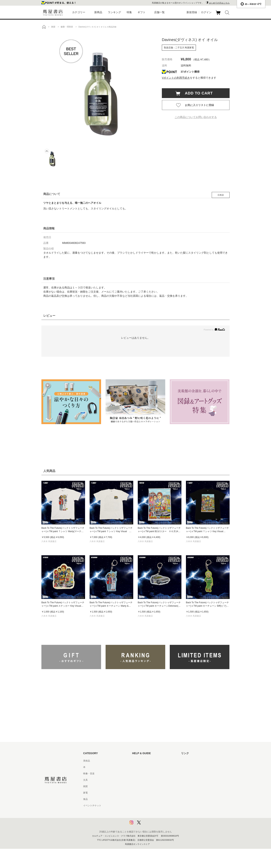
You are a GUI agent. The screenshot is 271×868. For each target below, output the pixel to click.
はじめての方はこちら (219, 3)
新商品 (98, 12)
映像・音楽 (89, 774)
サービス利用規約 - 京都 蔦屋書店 (149, 786)
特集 (129, 12)
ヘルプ (135, 767)
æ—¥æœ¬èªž (251, 4)
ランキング (114, 12)
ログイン (206, 12)
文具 (85, 780)
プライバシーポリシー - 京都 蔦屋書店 (151, 818)
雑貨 (85, 786)
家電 (85, 793)
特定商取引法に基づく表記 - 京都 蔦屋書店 (154, 806)
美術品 (87, 761)
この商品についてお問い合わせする (196, 117)
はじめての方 (139, 761)
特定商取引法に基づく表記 (146, 799)
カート (219, 15)
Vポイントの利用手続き (176, 78)
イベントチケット (92, 806)
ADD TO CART (197, 93)
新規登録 (192, 12)
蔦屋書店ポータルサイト (193, 761)
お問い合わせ (139, 774)
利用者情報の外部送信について (148, 825)
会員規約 (137, 793)
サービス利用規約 (141, 780)
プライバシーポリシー (143, 812)
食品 (85, 799)
